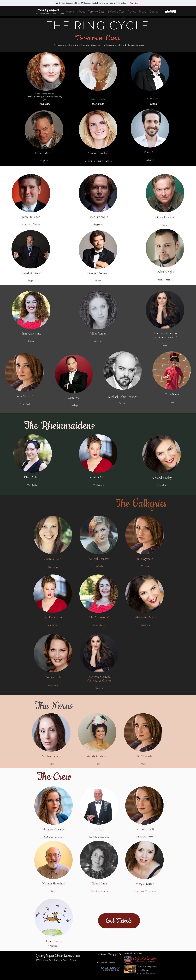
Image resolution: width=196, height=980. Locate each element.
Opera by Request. (69, 960)
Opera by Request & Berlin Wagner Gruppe (58, 956)
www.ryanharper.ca (146, 973)
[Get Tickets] (119, 921)
